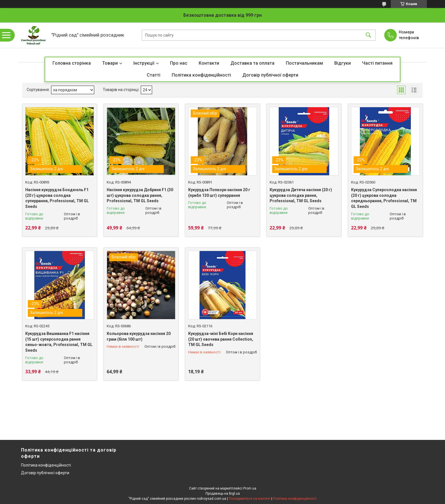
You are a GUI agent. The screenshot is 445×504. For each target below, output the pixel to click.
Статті (154, 75)
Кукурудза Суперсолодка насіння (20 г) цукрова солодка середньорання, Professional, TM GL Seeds (384, 198)
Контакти (209, 63)
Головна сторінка (72, 63)
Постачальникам (304, 63)
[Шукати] (368, 35)
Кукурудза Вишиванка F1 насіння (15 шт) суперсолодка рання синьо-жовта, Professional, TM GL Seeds (59, 342)
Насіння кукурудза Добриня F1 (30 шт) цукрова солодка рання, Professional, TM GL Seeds (140, 195)
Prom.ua (250, 488)
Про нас (179, 63)
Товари (110, 63)
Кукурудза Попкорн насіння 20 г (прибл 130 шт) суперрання (219, 193)
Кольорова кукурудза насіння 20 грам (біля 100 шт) (139, 336)
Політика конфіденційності (201, 75)
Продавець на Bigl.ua (223, 494)
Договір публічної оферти (270, 75)
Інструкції (144, 63)
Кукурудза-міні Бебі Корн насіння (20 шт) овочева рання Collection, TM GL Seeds (221, 339)
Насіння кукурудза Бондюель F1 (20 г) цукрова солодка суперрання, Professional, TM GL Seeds (57, 198)
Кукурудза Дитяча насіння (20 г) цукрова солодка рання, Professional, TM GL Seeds (301, 195)
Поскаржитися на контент (250, 499)
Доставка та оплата (252, 63)
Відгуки (343, 63)
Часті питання (377, 63)
